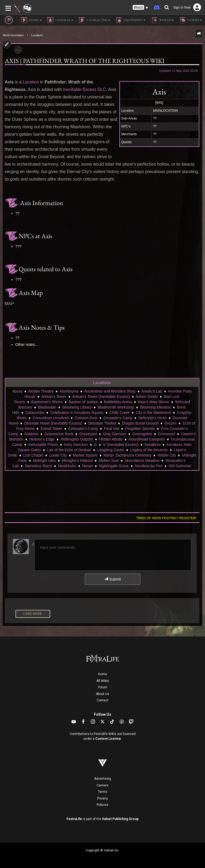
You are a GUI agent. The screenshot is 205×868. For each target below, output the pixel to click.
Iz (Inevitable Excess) (121, 445)
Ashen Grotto (147, 397)
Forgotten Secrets (140, 429)
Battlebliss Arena (118, 402)
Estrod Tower (51, 429)
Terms (103, 792)
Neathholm (67, 466)
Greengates (142, 434)
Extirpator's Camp (83, 429)
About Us (102, 694)
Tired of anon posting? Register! (166, 518)
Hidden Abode (111, 439)
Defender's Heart (153, 418)
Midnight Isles (44, 461)
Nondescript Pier (149, 466)
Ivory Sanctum (76, 445)
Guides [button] (190, 20)
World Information (13, 35)
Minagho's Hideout (77, 461)
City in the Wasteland (153, 413)
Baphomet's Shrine (47, 402)
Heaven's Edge (42, 439)
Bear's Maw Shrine (154, 402)
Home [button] (31, 20)
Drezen (170, 423)
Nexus (88, 466)
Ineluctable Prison (43, 445)
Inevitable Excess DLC (84, 89)
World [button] (162, 20)
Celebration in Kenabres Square (77, 413)
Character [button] (94, 20)
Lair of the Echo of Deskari (69, 450)
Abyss (17, 391)
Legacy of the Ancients (149, 450)
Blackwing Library (77, 407)
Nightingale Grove (114, 466)
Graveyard (88, 434)
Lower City (58, 455)
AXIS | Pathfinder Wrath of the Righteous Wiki (85, 61)
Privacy (102, 798)
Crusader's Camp (118, 418)
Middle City (167, 455)
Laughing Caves (111, 450)
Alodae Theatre (41, 391)
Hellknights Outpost (77, 439)
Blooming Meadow (155, 407)
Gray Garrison (115, 434)
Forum (103, 687)
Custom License (108, 739)
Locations (37, 35)
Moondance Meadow (142, 461)
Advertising (103, 779)
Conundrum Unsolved (51, 418)
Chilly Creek (119, 413)
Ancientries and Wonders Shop (110, 391)
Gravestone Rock (59, 434)
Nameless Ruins (38, 466)
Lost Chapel (33, 455)
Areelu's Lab (152, 391)
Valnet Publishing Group (120, 819)
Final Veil (111, 429)
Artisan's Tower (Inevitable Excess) (101, 397)
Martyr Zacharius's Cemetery (127, 455)
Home (103, 674)
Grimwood (167, 434)
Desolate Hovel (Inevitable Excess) (53, 423)
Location (31, 82)
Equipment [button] (130, 20)
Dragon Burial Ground (140, 423)
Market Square (85, 455)
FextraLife (74, 819)
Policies (102, 805)
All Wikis (103, 681)
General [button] (60, 20)
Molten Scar (109, 461)
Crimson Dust (86, 418)
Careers (102, 785)
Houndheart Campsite (147, 439)
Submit (113, 579)
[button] (140, 8)
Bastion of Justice (83, 402)
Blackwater (47, 407)
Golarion (31, 434)
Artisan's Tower (54, 397)
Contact (102, 700)
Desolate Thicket (102, 423)
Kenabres (152, 445)
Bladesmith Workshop (116, 407)
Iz (95, 445)
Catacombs (35, 413)
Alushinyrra (69, 391)
